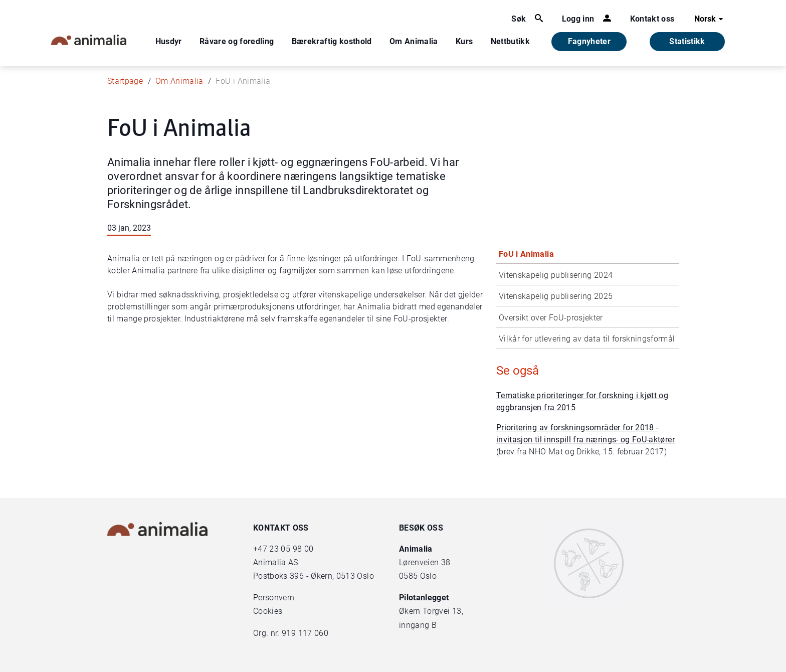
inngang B (418, 625)
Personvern (274, 598)
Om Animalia (414, 41)
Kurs (464, 41)
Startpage (125, 81)
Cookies (268, 611)
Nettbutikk (511, 41)
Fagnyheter (589, 41)
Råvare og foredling (237, 41)
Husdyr (169, 41)
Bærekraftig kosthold (332, 41)
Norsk (710, 19)
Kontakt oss (652, 19)
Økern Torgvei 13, (432, 611)
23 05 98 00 (291, 549)
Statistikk (687, 41)
